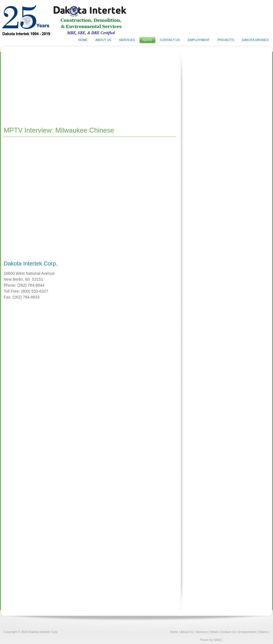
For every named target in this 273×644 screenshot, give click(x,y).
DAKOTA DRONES (255, 40)
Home (174, 632)
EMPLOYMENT (199, 40)
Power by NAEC (211, 640)
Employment (247, 632)
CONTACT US (170, 40)
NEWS (147, 40)
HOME (83, 40)
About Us (187, 632)
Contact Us (228, 632)
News (214, 632)
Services (201, 632)
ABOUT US (103, 40)
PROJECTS (226, 40)
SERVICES (127, 40)
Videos (263, 632)
